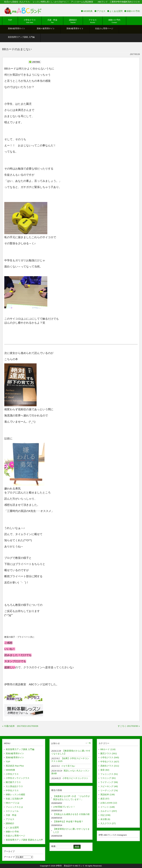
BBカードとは (13, 803)
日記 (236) (105, 815)
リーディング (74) (109, 790)
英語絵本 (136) (108, 794)
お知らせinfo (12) (109, 803)
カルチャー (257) (109, 811)
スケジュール (12, 811)
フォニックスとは (14, 807)
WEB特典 (88, 11)
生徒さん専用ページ (15, 836)
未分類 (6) (105, 819)
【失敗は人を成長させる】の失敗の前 (71, 814)
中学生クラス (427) (110, 762)
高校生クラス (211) (110, 766)
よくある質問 (116, 11)
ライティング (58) (109, 782)
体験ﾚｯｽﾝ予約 (133, 11)
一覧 (89, 743)
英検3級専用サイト (15, 753)
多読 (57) (105, 799)
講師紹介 (10, 823)
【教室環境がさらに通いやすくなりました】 (71, 831)
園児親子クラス (13, 782)
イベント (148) (108, 807)
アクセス (101, 11)
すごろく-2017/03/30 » (129, 726)
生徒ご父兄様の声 (14, 799)
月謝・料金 (11, 815)
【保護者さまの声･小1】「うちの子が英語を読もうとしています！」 (71, 798)
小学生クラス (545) (110, 757)
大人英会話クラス (14, 786)
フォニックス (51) (109, 774)
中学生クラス (12, 790)
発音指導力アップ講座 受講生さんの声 (24, 840)
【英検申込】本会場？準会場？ (68, 821)
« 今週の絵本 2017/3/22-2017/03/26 (20, 726)
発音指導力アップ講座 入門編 (20, 749)
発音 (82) (105, 770)
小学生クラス (12, 774)
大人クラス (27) (108, 823)
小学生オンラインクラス (18, 778)
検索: (54, 846)
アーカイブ (9, 857)
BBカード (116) (108, 749)
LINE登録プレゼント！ (64, 807)
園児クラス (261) (109, 753)
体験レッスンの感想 (15, 794)
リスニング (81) (108, 778)
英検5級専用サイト (15, 757)
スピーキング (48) (109, 786)
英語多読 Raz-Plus (15, 766)
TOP (8, 762)
